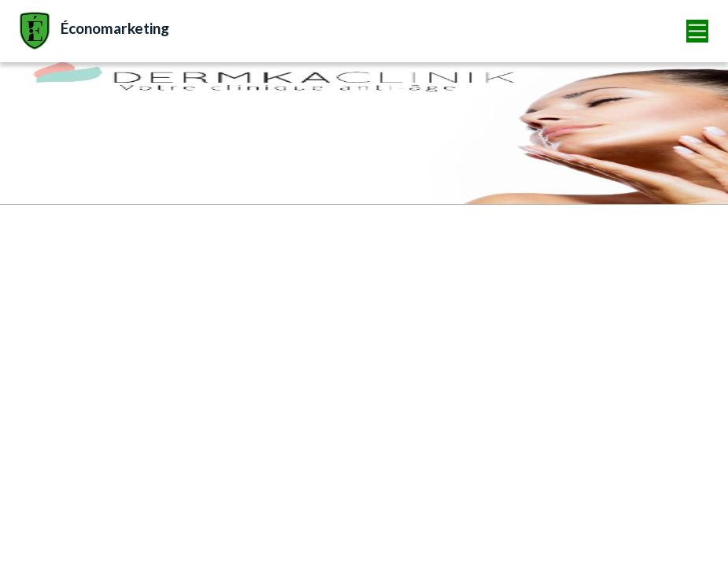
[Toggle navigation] (698, 31)
